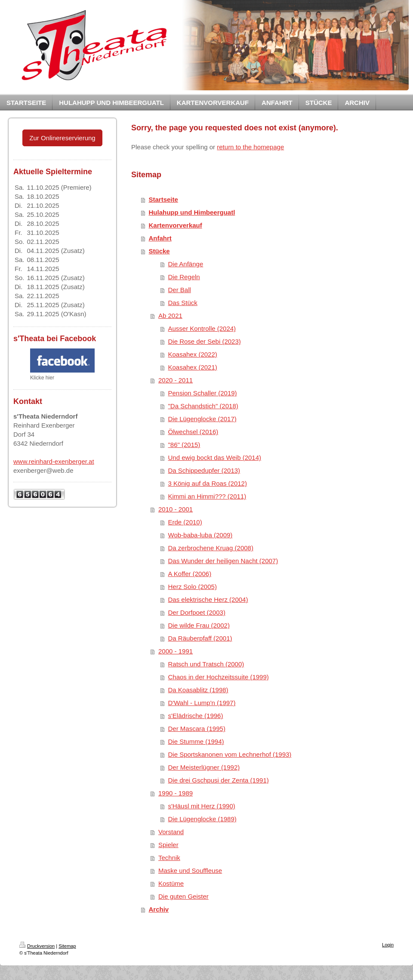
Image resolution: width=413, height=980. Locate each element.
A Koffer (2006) (190, 574)
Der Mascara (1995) (197, 729)
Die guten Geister (183, 896)
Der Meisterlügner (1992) (204, 767)
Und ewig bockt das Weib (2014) (215, 458)
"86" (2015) (184, 445)
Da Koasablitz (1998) (198, 690)
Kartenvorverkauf (176, 225)
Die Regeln (184, 277)
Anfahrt (160, 238)
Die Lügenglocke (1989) (202, 819)
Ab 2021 (170, 316)
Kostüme (171, 883)
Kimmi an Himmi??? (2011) (207, 496)
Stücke (159, 251)
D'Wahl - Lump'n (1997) (202, 703)
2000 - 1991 (176, 651)
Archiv (159, 909)
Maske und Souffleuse (190, 871)
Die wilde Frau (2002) (199, 625)
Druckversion (37, 946)
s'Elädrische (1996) (196, 716)
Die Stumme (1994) (196, 741)
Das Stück (183, 303)
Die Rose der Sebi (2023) (205, 341)
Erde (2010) (185, 522)
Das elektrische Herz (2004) (208, 599)
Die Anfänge (186, 264)
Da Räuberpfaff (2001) (200, 638)
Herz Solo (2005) (193, 587)
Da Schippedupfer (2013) (204, 470)
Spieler (168, 845)
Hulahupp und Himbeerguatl (192, 212)
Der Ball (180, 290)
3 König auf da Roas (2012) (208, 483)
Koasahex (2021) (193, 367)
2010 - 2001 (176, 509)
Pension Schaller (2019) (203, 393)
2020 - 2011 (176, 380)
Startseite (163, 199)
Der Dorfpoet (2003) (197, 612)
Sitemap (67, 946)
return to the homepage (250, 147)
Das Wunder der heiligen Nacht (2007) (223, 561)
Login (388, 945)
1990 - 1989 (176, 793)
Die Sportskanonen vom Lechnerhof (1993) (230, 754)
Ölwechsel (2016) (193, 432)
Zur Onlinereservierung (62, 138)
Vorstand (171, 832)
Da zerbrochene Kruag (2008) (211, 548)
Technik (169, 858)
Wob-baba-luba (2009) (200, 535)
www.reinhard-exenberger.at (54, 461)
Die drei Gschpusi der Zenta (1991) (219, 780)
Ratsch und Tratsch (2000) (206, 664)
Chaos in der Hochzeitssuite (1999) (219, 677)
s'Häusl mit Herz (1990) (202, 806)
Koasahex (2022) (193, 354)
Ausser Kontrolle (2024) (202, 328)
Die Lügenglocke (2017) (202, 419)
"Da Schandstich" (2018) (203, 406)
